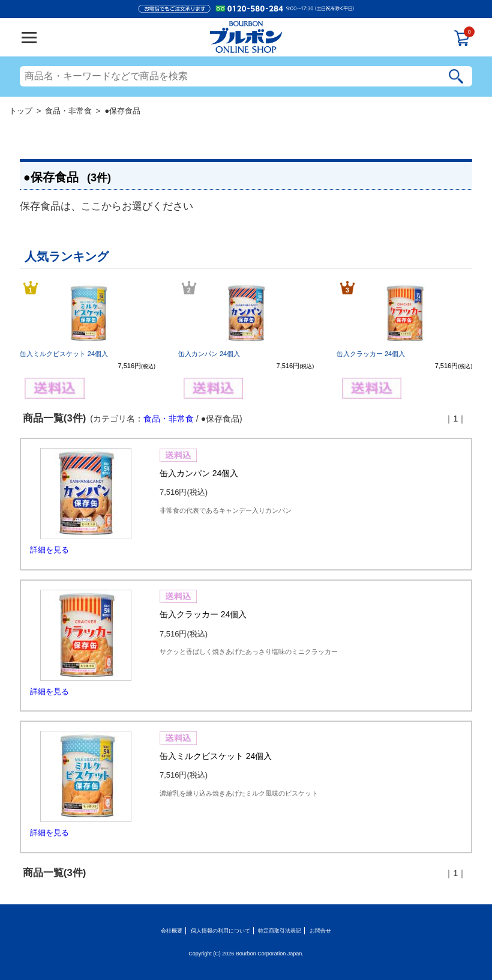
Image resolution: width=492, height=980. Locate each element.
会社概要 (172, 931)
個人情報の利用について (220, 931)
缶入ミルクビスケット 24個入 (64, 354)
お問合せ (320, 931)
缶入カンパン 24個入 (209, 354)
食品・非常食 (68, 111)
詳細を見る (49, 550)
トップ (21, 111)
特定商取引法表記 (280, 931)
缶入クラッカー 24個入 (371, 354)
